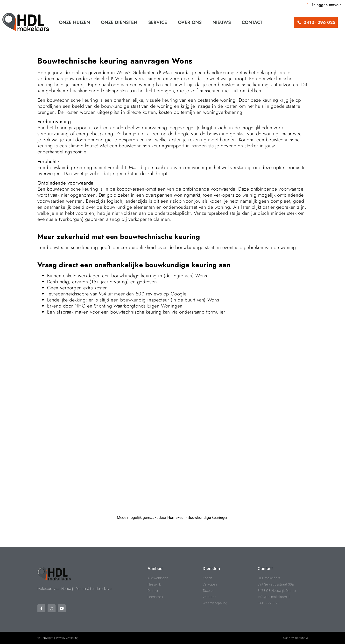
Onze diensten (119, 22)
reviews (154, 294)
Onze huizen (74, 22)
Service (158, 22)
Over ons (190, 22)
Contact (252, 22)
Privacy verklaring (67, 638)
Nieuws (222, 22)
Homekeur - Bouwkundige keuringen (198, 518)
